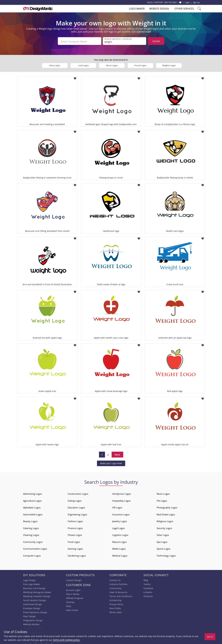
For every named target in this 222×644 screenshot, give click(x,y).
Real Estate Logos (166, 514)
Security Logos (164, 527)
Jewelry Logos (120, 520)
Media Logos (119, 548)
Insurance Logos (121, 514)
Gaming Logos (75, 548)
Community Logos (33, 541)
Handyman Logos (122, 493)
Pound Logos (140, 64)
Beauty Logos (30, 520)
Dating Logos (75, 500)
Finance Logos (75, 527)
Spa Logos (162, 541)
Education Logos (76, 507)
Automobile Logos (33, 514)
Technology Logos (166, 555)
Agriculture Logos (32, 500)
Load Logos (83, 64)
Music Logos (163, 493)
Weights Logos (169, 64)
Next (117, 454)
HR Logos (117, 507)
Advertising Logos (33, 493)
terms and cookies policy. (67, 640)
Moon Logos (112, 64)
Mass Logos (55, 64)
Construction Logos (78, 493)
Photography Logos (167, 507)
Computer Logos (32, 555)
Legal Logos (118, 527)
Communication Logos (35, 548)
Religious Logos (165, 520)
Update (156, 41)
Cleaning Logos (31, 534)
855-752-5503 (171, 2)
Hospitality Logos (121, 500)
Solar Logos (163, 534)
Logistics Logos (120, 534)
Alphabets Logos (32, 507)
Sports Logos (163, 548)
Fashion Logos (75, 520)
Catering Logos (31, 527)
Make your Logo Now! (111, 462)
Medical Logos (120, 555)
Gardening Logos (77, 555)
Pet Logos (162, 500)
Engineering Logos (77, 514)
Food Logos (74, 541)
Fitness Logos (75, 534)
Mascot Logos (119, 541)
